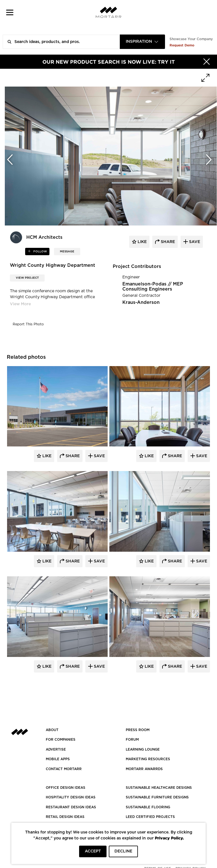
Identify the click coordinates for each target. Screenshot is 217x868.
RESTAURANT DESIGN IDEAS (71, 807)
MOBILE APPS (58, 759)
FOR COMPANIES (61, 740)
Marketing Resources (148, 759)
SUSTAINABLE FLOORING (148, 807)
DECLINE (123, 851)
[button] (10, 12)
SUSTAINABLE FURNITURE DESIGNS (157, 797)
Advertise (56, 749)
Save (99, 456)
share (167, 242)
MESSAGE (67, 252)
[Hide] (207, 62)
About (52, 730)
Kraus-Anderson (141, 302)
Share (72, 456)
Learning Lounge (143, 749)
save (194, 242)
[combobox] (142, 42)
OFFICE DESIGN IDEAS (66, 788)
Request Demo (182, 45)
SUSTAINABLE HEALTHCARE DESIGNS (159, 788)
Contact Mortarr (64, 769)
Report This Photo (28, 324)
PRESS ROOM (138, 730)
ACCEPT (93, 851)
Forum (132, 740)
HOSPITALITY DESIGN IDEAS (71, 797)
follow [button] (40, 252)
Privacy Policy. (169, 838)
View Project (27, 278)
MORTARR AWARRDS (144, 769)
